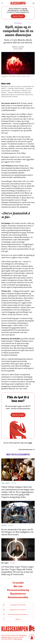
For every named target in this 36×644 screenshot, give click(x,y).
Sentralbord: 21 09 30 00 (18, 605)
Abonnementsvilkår (18, 597)
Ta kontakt (18, 583)
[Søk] (2, 3)
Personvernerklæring (18, 590)
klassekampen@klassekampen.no (18, 614)
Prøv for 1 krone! (18, 16)
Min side (18, 586)
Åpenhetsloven (18, 593)
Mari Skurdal (18, 639)
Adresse (18, 619)
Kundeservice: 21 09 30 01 (18, 610)
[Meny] (34, 3)
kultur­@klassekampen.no (27, 449)
